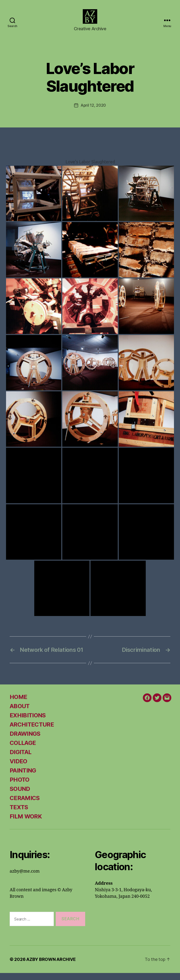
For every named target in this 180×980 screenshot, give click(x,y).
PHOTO (20, 787)
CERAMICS (25, 805)
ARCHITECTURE (32, 731)
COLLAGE (23, 750)
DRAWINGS (25, 741)
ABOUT (20, 713)
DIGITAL (21, 759)
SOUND (20, 796)
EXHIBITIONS (28, 722)
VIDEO (18, 768)
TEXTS (19, 814)
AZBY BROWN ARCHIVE (51, 966)
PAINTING (23, 777)
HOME (18, 704)
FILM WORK (26, 823)
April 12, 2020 (93, 112)
